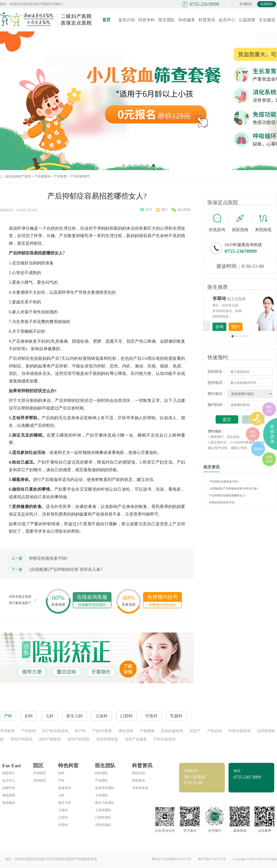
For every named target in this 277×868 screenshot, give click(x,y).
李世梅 (247, 299)
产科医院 (29, 731)
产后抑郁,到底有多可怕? (223, 482)
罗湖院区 (246, 4)
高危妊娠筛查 (172, 731)
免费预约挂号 (163, 601)
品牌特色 (9, 788)
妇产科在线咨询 (55, 731)
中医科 (63, 825)
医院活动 (138, 773)
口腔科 (63, 818)
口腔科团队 (103, 818)
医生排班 (253, 434)
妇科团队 (102, 773)
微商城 (258, 449)
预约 (162, 210)
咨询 (146, 210)
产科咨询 (214, 731)
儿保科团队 (103, 810)
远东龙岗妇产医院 (18, 176)
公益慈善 (247, 20)
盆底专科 (65, 788)
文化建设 (267, 20)
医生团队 (167, 20)
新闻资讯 (138, 781)
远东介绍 (126, 20)
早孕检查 (7, 731)
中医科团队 (103, 825)
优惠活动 (269, 459)
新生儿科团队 (105, 803)
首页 (106, 20)
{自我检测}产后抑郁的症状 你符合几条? (66, 569)
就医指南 (242, 223)
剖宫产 (195, 731)
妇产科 (80, 731)
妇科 (61, 773)
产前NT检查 (102, 731)
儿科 (61, 795)
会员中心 (227, 20)
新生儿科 (65, 803)
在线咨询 (219, 223)
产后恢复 (60, 176)
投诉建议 (9, 803)
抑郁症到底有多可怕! (48, 558)
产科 (61, 781)
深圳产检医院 (50, 739)
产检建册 (147, 731)
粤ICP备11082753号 (212, 859)
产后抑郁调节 (80, 176)
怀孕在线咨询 (239, 731)
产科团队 (102, 781)
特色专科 (147, 20)
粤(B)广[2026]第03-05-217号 (172, 859)
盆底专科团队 (105, 788)
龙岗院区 (267, 4)
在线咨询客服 (92, 601)
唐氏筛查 (126, 731)
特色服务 (187, 20)
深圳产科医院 (21, 739)
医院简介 (9, 773)
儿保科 (63, 810)
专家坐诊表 (140, 788)
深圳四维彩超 (107, 739)
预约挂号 (269, 409)
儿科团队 (102, 795)
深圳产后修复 (136, 739)
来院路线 (263, 223)
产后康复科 (42, 176)
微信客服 (181, 210)
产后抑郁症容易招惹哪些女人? (227, 495)
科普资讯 (207, 20)
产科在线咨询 (164, 739)
